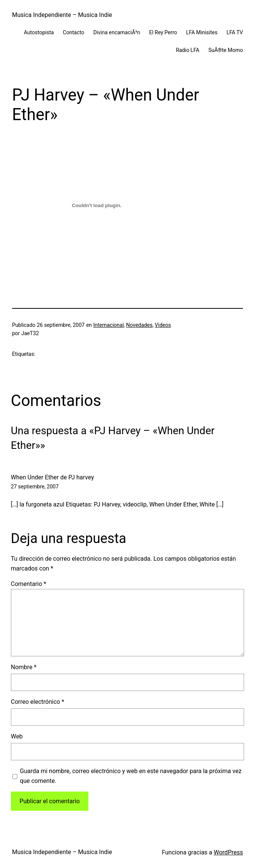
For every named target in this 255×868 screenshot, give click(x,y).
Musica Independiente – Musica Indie (62, 15)
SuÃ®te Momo (226, 50)
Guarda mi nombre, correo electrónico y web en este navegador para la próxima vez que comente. (131, 776)
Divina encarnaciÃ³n (117, 32)
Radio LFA (188, 50)
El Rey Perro (163, 32)
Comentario (29, 584)
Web (17, 736)
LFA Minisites (202, 32)
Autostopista (39, 32)
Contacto (74, 32)
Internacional (109, 325)
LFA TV (235, 32)
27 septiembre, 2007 (35, 487)
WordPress (228, 852)
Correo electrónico (38, 702)
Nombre (24, 667)
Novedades (139, 325)
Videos (163, 325)
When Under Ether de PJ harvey (52, 477)
